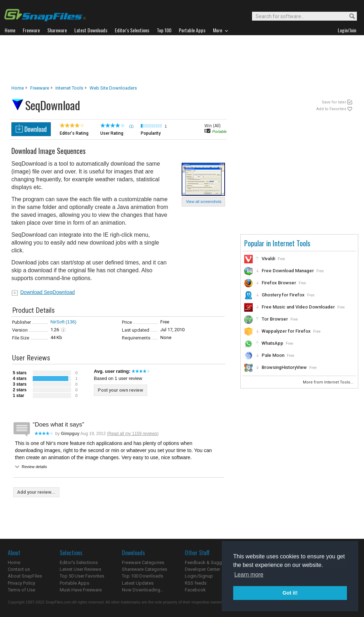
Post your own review (121, 390)
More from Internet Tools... (329, 382)
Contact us (19, 569)
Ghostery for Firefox (283, 295)
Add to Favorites (331, 109)
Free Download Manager (288, 271)
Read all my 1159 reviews (133, 434)
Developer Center (202, 569)
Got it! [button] (290, 593)
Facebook (195, 590)
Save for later (334, 102)
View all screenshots (204, 202)
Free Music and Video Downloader (298, 307)
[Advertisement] (182, 60)
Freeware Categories (143, 562)
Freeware (40, 88)
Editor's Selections (79, 562)
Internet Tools (69, 88)
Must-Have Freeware (81, 590)
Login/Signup (199, 576)
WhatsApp (272, 343)
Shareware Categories (144, 569)
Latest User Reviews (81, 569)
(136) (71, 322)
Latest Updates (138, 583)
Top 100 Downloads (143, 576)
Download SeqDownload (47, 292)
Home (18, 88)
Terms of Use (22, 590)
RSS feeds (196, 583)
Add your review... (36, 492)
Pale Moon (273, 355)
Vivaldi (268, 259)
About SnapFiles (25, 576)
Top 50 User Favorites (82, 576)
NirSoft (58, 322)
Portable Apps (74, 583)
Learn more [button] (249, 575)
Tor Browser (275, 319)
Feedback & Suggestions (211, 562)
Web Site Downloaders (113, 88)
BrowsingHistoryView (284, 367)
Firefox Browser (279, 283)
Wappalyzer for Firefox (286, 331)
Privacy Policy (22, 583)
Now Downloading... (143, 590)
